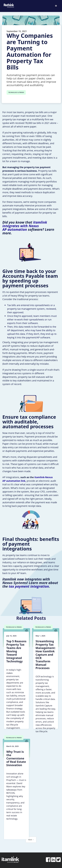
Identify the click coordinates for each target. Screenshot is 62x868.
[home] (8, 5)
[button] (56, 6)
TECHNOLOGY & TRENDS (16, 92)
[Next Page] (31, 840)
